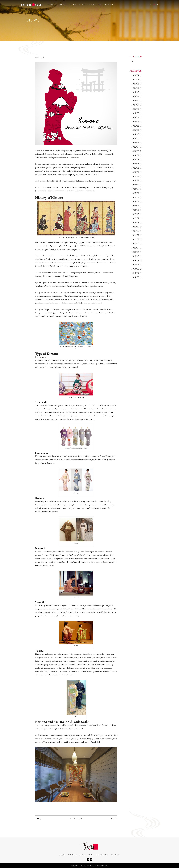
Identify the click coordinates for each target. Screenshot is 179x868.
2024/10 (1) (137, 134)
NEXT (113, 819)
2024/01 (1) (137, 172)
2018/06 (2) (137, 269)
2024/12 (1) (137, 126)
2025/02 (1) (137, 117)
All (133, 61)
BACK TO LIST (76, 819)
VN (157, 4)
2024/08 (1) (137, 143)
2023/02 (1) (137, 206)
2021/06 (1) (137, 244)
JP (151, 4)
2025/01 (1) (137, 122)
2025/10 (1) (137, 101)
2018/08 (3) (137, 260)
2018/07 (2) (137, 265)
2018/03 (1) (137, 277)
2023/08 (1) (137, 193)
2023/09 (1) (137, 189)
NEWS (82, 5)
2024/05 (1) (137, 155)
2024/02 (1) (137, 168)
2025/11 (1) (137, 96)
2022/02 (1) (137, 222)
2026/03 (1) (137, 79)
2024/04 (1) (137, 159)
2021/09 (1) (137, 231)
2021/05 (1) (137, 248)
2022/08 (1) (137, 218)
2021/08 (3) (137, 235)
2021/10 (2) (137, 227)
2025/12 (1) (137, 92)
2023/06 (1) (137, 201)
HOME (51, 5)
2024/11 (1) (137, 130)
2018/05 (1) (137, 273)
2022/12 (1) (137, 214)
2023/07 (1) (137, 197)
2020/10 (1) (137, 256)
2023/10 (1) (137, 185)
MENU (73, 5)
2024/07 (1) (137, 147)
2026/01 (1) (137, 88)
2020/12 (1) (137, 252)
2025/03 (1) (137, 113)
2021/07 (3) (137, 239)
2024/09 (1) (137, 138)
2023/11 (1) (137, 180)
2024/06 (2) (137, 151)
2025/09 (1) (137, 105)
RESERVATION (94, 5)
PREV (39, 819)
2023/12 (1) (137, 176)
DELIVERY (109, 5)
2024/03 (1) (137, 164)
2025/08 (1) (137, 109)
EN (154, 4)
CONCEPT (62, 5)
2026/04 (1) (137, 75)
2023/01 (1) (137, 210)
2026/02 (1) (137, 84)
